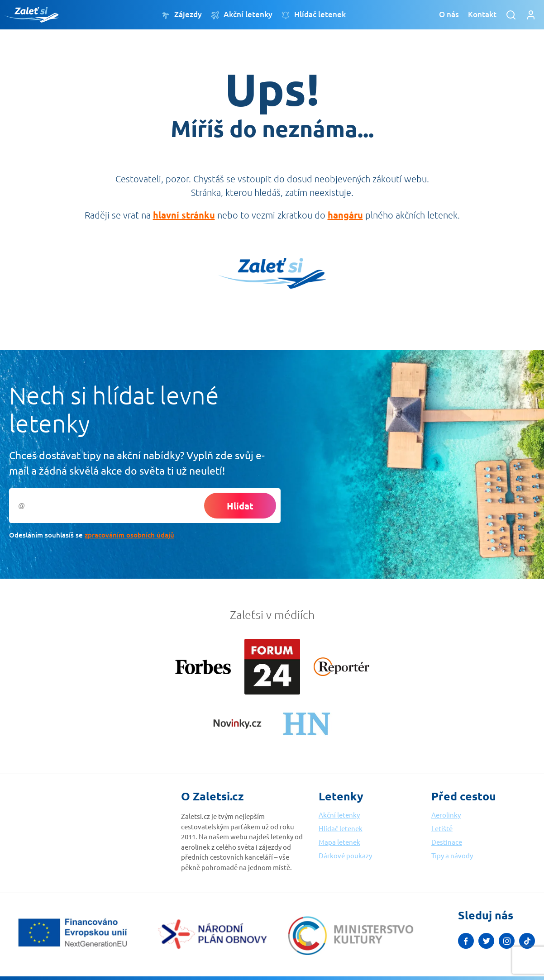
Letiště (442, 828)
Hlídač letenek (314, 15)
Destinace (447, 842)
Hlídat (240, 506)
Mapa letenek (339, 842)
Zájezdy (182, 15)
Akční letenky (242, 15)
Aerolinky (446, 815)
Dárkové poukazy (345, 855)
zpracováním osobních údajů (129, 535)
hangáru (345, 215)
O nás (449, 14)
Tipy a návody (452, 855)
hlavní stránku (184, 215)
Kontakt (482, 14)
